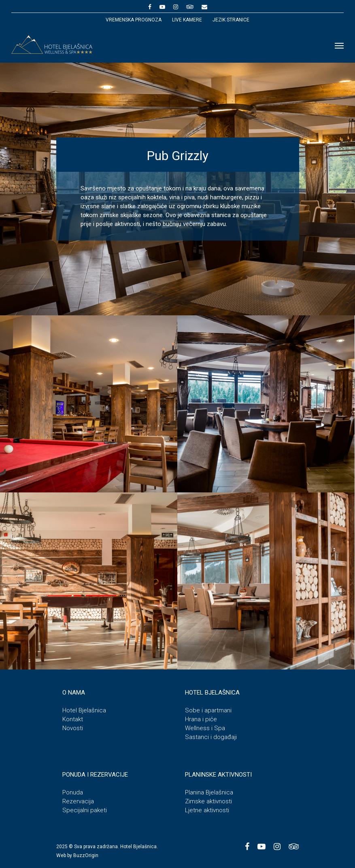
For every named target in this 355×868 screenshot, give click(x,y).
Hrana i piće (201, 719)
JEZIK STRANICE (231, 20)
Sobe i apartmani (208, 710)
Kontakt (73, 719)
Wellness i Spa (205, 728)
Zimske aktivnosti (208, 801)
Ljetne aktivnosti (207, 810)
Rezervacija (78, 801)
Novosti (73, 728)
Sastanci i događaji (211, 737)
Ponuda (73, 792)
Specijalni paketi (85, 810)
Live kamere (187, 20)
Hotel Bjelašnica (84, 710)
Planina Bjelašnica (209, 792)
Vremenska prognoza (134, 20)
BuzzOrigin (86, 855)
